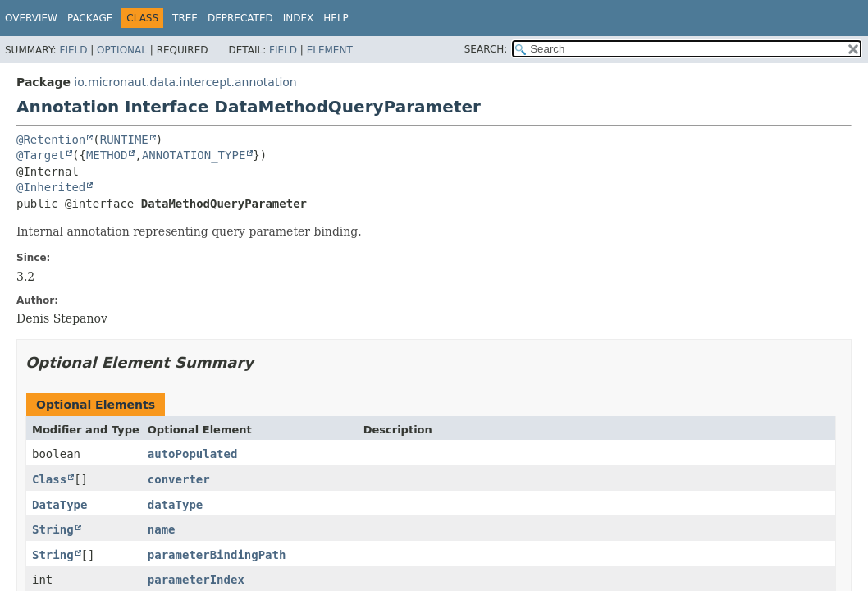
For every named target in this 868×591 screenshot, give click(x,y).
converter (179, 479)
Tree (185, 18)
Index (299, 18)
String (53, 529)
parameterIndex (196, 580)
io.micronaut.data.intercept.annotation (185, 82)
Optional (122, 50)
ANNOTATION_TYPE (194, 155)
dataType (175, 505)
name (162, 529)
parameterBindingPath (217, 555)
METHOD (107, 155)
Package (90, 18)
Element (330, 50)
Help (336, 18)
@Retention (51, 140)
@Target (41, 155)
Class (49, 479)
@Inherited (51, 187)
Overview (31, 18)
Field (73, 50)
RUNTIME (124, 140)
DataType (59, 505)
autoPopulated (193, 454)
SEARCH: (486, 49)
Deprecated (240, 18)
